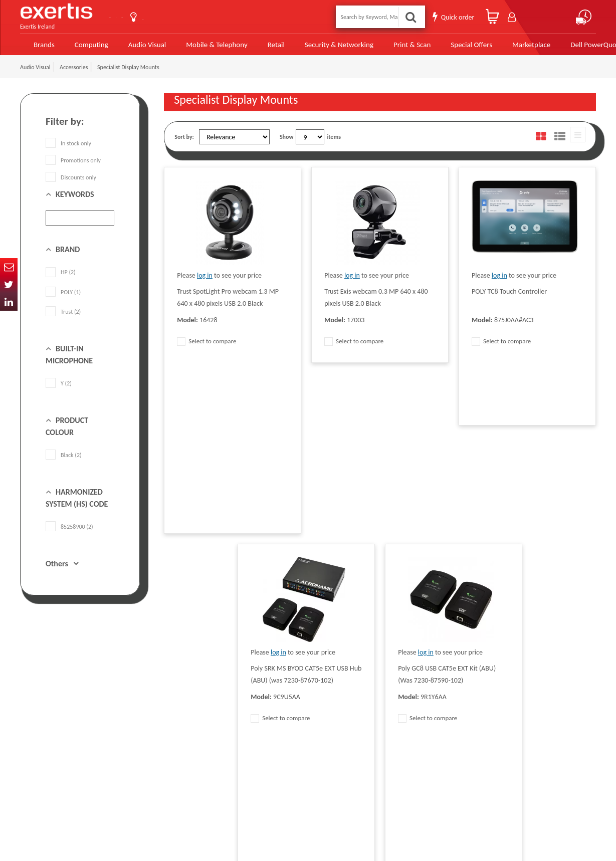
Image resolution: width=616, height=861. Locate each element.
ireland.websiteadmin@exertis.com (100, 762)
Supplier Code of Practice (281, 708)
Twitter (9, 284)
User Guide (229, 17)
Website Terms (269, 723)
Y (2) (59, 390)
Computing (88, 47)
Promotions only (73, 167)
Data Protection (183, 693)
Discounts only (71, 184)
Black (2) (64, 462)
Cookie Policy (180, 753)
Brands (41, 47)
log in (205, 282)
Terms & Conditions (188, 723)
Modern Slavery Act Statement (288, 693)
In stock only (68, 150)
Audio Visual (141, 47)
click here (90, 753)
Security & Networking (321, 47)
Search (414, 16)
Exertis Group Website (191, 738)
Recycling (175, 768)
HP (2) (61, 279)
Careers (260, 738)
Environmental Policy (276, 753)
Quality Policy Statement (194, 708)
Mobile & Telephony (206, 47)
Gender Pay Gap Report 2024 (199, 783)
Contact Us (128, 16)
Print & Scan (388, 47)
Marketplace (500, 47)
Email (9, 267)
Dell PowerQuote (563, 47)
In (9, 302)
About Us (179, 16)
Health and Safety (272, 768)
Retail (262, 47)
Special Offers (443, 47)
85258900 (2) (69, 533)
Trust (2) (63, 318)
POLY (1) (63, 298)
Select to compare (207, 348)
